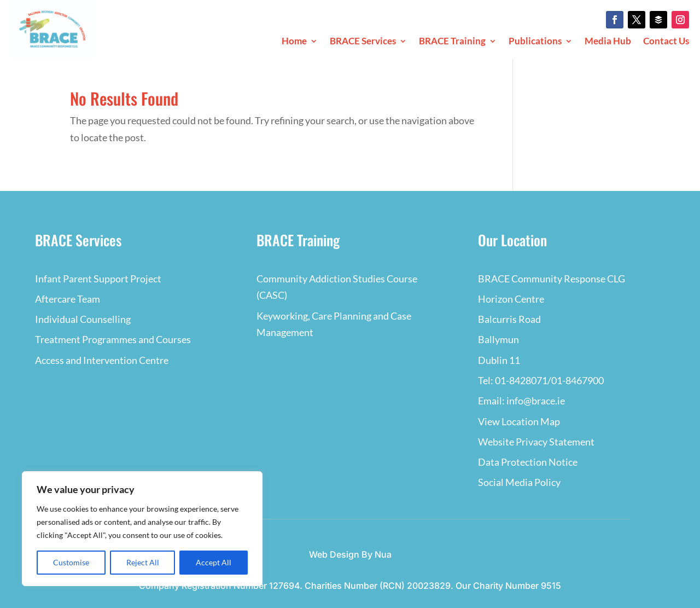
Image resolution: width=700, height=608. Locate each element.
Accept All (214, 562)
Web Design (334, 554)
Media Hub (608, 42)
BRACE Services (363, 42)
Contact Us (666, 42)
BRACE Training (452, 42)
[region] (142, 529)
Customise (71, 562)
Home (294, 42)
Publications (535, 42)
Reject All (143, 562)
